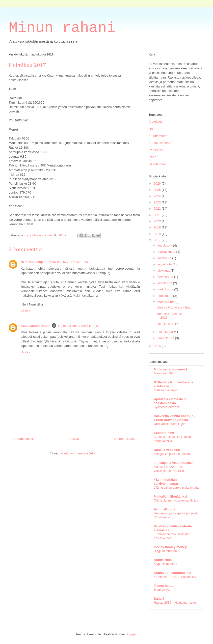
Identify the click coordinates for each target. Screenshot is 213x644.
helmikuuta (166, 332)
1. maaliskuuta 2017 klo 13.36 (67, 262)
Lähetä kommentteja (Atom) (79, 453)
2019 (158, 227)
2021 (158, 215)
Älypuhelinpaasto (165, 564)
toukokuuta (166, 289)
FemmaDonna (164, 509)
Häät (152, 129)
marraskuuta (167, 252)
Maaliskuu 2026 (164, 373)
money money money (170, 547)
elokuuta (164, 270)
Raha (152, 157)
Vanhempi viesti (125, 439)
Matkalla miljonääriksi (170, 496)
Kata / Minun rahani (35, 326)
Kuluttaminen (158, 136)
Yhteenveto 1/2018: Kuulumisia (175, 577)
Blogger (131, 634)
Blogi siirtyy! (162, 590)
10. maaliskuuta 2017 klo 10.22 (80, 326)
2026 (158, 183)
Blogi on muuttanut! (167, 551)
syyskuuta (165, 264)
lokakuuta (165, 258)
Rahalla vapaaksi (167, 450)
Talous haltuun (165, 586)
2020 (158, 221)
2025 (158, 190)
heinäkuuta (166, 277)
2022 (158, 209)
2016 (158, 346)
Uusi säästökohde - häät (174, 307)
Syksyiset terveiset (166, 407)
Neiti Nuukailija (32, 262)
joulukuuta (165, 245)
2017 (158, 240)
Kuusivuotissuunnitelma (173, 573)
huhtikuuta (165, 296)
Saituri (159, 599)
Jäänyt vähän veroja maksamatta (176, 488)
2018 (158, 234)
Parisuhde (156, 150)
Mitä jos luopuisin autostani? (173, 454)
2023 (158, 202)
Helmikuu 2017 (167, 324)
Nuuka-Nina (163, 560)
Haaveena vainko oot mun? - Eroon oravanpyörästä (176, 418)
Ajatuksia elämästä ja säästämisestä (170, 401)
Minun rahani (62, 28)
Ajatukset (155, 122)
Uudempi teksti (23, 439)
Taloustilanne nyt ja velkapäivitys (176, 501)
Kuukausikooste (160, 143)
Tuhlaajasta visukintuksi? (173, 463)
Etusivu (74, 439)
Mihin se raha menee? (171, 369)
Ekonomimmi (164, 433)
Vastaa (26, 311)
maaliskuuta (167, 302)
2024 (158, 196)
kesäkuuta (165, 283)
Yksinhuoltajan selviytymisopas (166, 482)
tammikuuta (166, 338)
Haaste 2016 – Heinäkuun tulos (175, 603)
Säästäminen (158, 164)
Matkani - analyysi (166, 390)
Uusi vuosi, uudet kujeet (170, 424)
